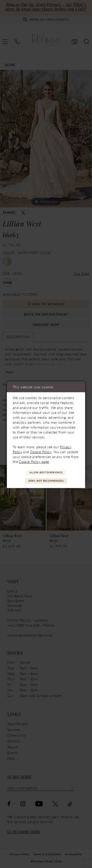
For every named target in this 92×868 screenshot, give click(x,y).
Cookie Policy (41, 451)
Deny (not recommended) (46, 481)
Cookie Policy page (34, 461)
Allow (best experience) (46, 472)
